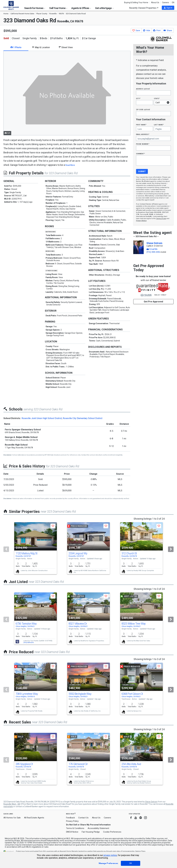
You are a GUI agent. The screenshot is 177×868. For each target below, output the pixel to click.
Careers (166, 2)
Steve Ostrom (154, 243)
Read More (70, 165)
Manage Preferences (108, 863)
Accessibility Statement (98, 828)
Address (143, 89)
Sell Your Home (58, 8)
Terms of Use (161, 219)
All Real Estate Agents (34, 818)
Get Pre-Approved (153, 302)
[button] (168, 8)
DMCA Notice (72, 832)
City (138, 98)
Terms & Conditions (75, 828)
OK (131, 863)
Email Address (143, 134)
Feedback (70, 818)
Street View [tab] (66, 47)
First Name (141, 125)
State (157, 98)
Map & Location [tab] (41, 47)
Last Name (159, 125)
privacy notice (110, 855)
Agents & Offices (81, 8)
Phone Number (143, 144)
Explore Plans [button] (140, 851)
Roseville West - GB (12, 804)
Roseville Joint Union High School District (42, 418)
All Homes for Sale (12, 818)
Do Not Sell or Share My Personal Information (88, 825)
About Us (155, 2)
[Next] (171, 549)
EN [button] (173, 2)
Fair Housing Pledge (91, 832)
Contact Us (83, 818)
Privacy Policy (72, 821)
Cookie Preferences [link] (112, 832)
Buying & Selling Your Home (136, 2)
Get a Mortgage (104, 8)
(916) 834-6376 (28, 643)
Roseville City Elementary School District (83, 418)
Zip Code (143, 109)
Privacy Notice (141, 221)
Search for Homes (35, 8)
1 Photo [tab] (16, 47)
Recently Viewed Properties (144, 8)
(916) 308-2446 (153, 252)
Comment (140, 154)
